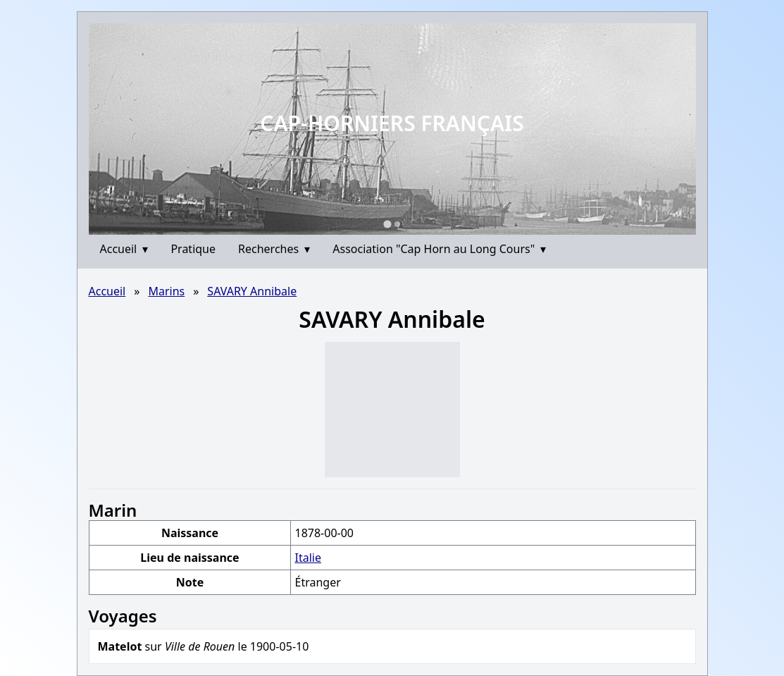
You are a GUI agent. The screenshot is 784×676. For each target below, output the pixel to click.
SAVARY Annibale (252, 291)
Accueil (124, 249)
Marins (166, 291)
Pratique (193, 249)
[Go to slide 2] (397, 224)
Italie (307, 558)
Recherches (274, 249)
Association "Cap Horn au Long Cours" (439, 249)
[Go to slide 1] (387, 224)
